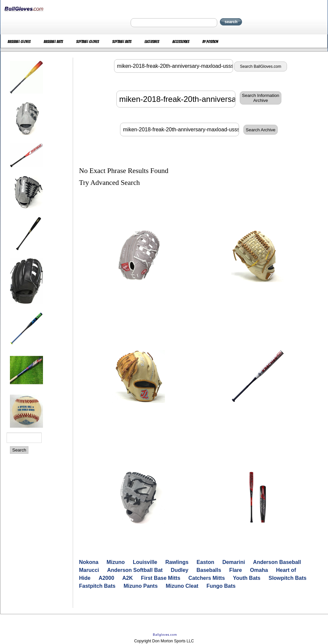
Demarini (233, 562)
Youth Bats (247, 578)
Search (19, 450)
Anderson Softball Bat (135, 570)
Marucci (89, 570)
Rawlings (177, 562)
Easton (205, 562)
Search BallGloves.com (261, 66)
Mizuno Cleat (182, 586)
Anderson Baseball (277, 562)
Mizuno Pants (141, 586)
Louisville (145, 562)
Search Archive (261, 130)
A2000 (106, 578)
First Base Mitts (161, 578)
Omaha (259, 570)
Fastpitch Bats (97, 586)
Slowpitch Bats (287, 578)
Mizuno (116, 562)
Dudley (179, 570)
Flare (235, 570)
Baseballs (209, 570)
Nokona (89, 562)
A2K (128, 578)
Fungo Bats (221, 586)
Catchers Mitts (207, 578)
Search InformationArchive (261, 98)
